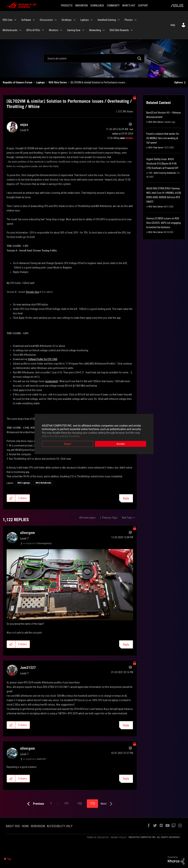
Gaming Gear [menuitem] (74, 30)
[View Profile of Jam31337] (28, 668)
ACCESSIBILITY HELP (60, 826)
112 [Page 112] (79, 804)
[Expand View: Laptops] (92, 20)
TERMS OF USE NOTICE (98, 837)
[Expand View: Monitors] (61, 30)
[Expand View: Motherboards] (20, 30)
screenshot (51, 381)
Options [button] (179, 82)
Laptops (40, 82)
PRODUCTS (67, 6)
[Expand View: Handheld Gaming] (119, 20)
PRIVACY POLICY (119, 837)
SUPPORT (143, 6)
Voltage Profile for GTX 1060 (43, 359)
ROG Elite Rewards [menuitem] (119, 30)
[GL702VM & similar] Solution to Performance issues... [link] (99, 82)
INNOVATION (82, 6)
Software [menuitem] (26, 20)
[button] (11, 498)
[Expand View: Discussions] (56, 20)
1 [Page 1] (51, 804)
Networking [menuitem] (95, 30)
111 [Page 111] (66, 804)
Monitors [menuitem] (54, 30)
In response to (37, 543)
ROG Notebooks (43, 483)
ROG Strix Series (58, 82)
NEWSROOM (38, 826)
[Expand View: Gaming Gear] (83, 30)
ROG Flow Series (156, 148)
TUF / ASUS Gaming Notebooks (162, 173)
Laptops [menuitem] (85, 20)
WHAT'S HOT (129, 6)
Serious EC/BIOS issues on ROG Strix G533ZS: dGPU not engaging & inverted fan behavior (163, 223)
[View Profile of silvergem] (27, 533)
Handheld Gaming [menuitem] (107, 20)
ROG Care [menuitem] (8, 20)
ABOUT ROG (13, 826)
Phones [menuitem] (129, 20)
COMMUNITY (113, 6)
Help (173, 25)
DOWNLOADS (97, 6)
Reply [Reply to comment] (126, 645)
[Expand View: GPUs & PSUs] (43, 30)
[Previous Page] (35, 804)
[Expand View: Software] (34, 20)
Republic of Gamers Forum (18, 82)
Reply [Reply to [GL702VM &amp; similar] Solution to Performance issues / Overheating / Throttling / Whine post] (126, 498)
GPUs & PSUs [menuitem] (33, 30)
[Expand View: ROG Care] (15, 20)
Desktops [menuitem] (67, 20)
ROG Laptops (24, 483)
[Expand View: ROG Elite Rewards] (132, 30)
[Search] (94, 58)
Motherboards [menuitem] (10, 30)
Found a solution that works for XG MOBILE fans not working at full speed (163, 138)
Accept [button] (121, 444)
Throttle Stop (32, 292)
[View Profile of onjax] (24, 125)
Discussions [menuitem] (46, 20)
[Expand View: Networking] (104, 30)
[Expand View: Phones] (135, 20)
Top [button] (9, 859)
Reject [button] (67, 444)
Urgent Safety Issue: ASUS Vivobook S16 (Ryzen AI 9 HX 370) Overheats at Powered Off (162, 164)
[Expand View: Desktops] (74, 20)
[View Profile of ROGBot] (129, 138)
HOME (25, 826)
